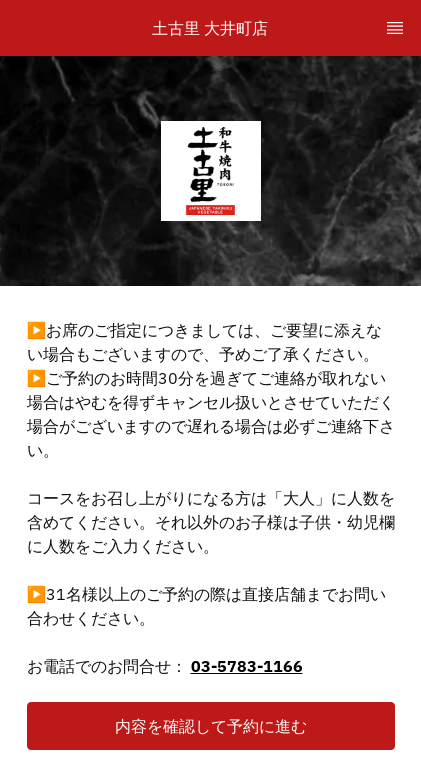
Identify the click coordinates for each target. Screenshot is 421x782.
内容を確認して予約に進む (211, 726)
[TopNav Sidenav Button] (395, 28)
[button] (211, 726)
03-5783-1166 (247, 666)
